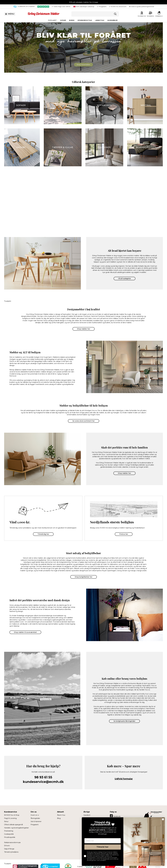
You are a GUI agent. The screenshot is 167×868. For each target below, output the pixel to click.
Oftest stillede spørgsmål (13, 825)
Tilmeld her (103, 847)
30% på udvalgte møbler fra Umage (84, 2)
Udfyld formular (124, 779)
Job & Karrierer (36, 821)
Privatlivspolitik (10, 837)
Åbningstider (35, 818)
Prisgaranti (35, 825)
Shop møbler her (84, 329)
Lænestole (100, 20)
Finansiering (9, 831)
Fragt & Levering (10, 818)
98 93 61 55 (43, 777)
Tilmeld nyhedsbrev (11, 852)
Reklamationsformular (12, 843)
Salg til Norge (9, 849)
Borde (72, 20)
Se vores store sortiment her (84, 421)
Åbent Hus (61, 815)
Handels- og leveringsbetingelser (16, 828)
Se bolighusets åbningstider (124, 721)
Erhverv (7, 846)
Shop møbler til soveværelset (25, 632)
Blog (59, 818)
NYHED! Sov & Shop (12, 815)
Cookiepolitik (9, 834)
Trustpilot (8, 301)
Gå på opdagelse (125, 279)
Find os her (124, 534)
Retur (6, 821)
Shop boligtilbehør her (84, 577)
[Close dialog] (163, 819)
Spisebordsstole (85, 20)
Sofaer (63, 20)
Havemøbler (112, 20)
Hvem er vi (35, 815)
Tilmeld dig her (43, 534)
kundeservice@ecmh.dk (43, 782)
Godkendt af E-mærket (24, 7)
